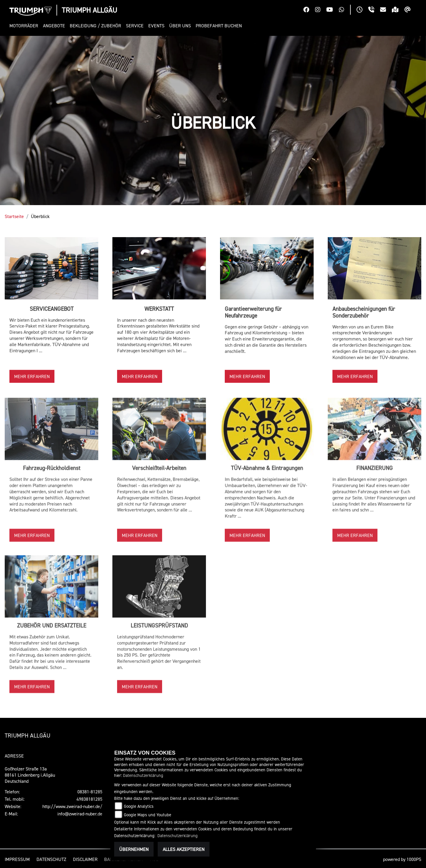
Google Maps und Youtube (148, 815)
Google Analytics (139, 806)
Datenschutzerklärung (143, 775)
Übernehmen (134, 849)
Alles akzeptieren (184, 849)
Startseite (14, 216)
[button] (25, 26)
